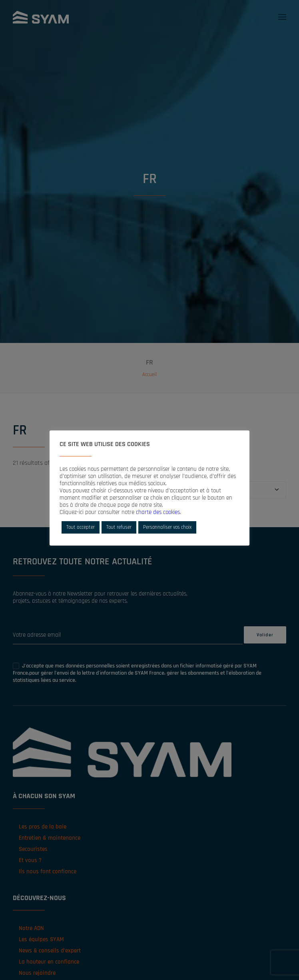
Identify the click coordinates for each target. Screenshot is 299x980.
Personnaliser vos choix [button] (167, 527)
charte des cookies (158, 512)
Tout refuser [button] (119, 527)
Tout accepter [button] (81, 527)
